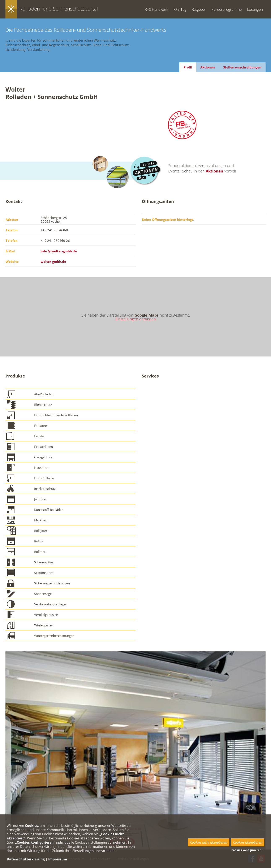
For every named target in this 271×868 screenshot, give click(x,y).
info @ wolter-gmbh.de (59, 251)
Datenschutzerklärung (26, 859)
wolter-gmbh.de (53, 262)
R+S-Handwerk (156, 9)
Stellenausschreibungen (242, 67)
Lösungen (255, 9)
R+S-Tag (180, 9)
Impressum (58, 859)
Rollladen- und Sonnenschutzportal (59, 9)
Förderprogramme (227, 9)
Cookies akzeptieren (248, 842)
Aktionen (208, 67)
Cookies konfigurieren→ (248, 850)
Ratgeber (199, 9)
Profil (188, 67)
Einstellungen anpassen (136, 319)
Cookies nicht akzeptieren (209, 842)
